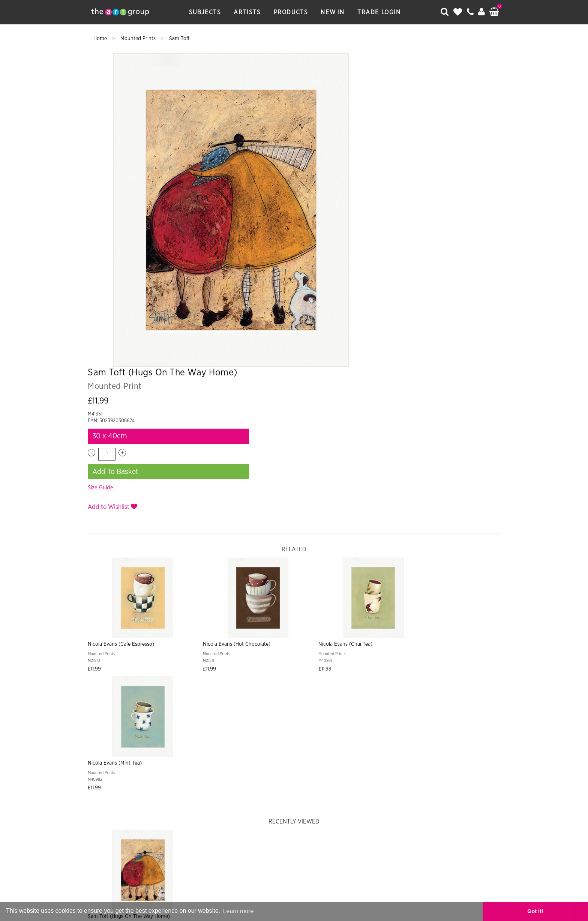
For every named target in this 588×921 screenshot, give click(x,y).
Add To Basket (398, 167)
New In (334, 12)
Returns (322, 747)
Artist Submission (183, 762)
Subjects (207, 12)
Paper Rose (297, 827)
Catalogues (405, 747)
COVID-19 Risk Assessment (415, 762)
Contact (226, 762)
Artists (249, 12)
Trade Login (381, 12)
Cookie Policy (355, 762)
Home (101, 39)
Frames (373, 747)
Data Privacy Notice (301, 762)
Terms (348, 747)
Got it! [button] (562, 911)
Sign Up (371, 707)
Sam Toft (179, 39)
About (143, 762)
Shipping (292, 747)
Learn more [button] (238, 911)
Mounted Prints (139, 39)
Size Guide (383, 183)
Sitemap (256, 762)
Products (292, 12)
